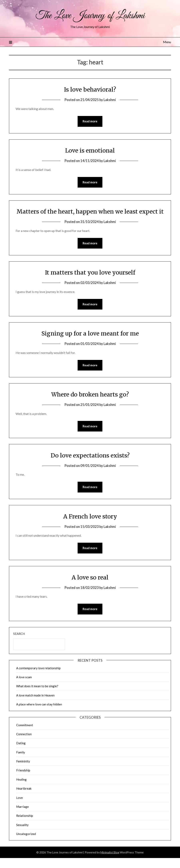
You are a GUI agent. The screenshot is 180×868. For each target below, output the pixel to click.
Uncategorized (26, 844)
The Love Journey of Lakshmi (90, 16)
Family (21, 762)
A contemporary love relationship (38, 678)
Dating (21, 753)
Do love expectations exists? (90, 465)
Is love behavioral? (90, 89)
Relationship (25, 826)
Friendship (23, 780)
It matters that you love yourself (90, 282)
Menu (167, 42)
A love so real (90, 587)
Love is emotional (90, 151)
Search (19, 644)
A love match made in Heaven (35, 705)
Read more (90, 121)
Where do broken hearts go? (90, 404)
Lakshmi (110, 100)
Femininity (23, 771)
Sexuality (22, 835)
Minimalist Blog (110, 862)
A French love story (90, 526)
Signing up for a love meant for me (90, 343)
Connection (24, 744)
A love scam (24, 687)
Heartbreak (24, 798)
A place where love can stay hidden (39, 714)
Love (19, 807)
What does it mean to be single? (37, 696)
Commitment (25, 735)
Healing (21, 789)
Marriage (22, 816)
